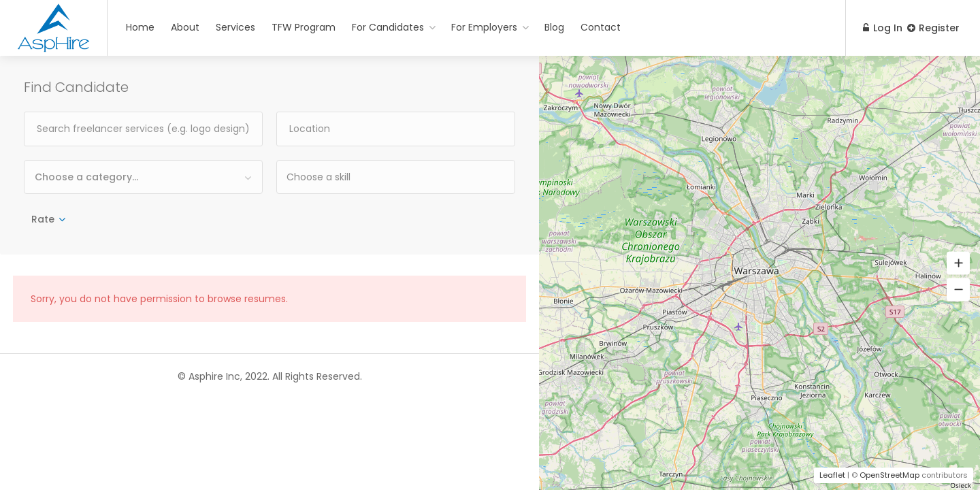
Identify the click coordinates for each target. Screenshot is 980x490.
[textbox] (379, 177)
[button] (958, 263)
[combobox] (143, 177)
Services (235, 27)
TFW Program (304, 27)
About (185, 27)
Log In (877, 28)
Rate (43, 219)
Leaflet (832, 475)
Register (933, 28)
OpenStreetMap (889, 475)
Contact (601, 27)
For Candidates (388, 27)
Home (140, 27)
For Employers (484, 27)
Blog (554, 27)
